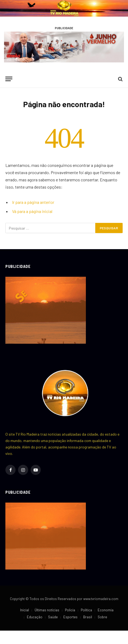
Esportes (70, 617)
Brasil (88, 617)
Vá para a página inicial (32, 211)
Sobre (102, 617)
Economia (106, 610)
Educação (35, 617)
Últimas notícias (47, 610)
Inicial (25, 610)
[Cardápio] (9, 79)
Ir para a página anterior (33, 202)
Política (86, 610)
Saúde (53, 617)
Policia (70, 610)
